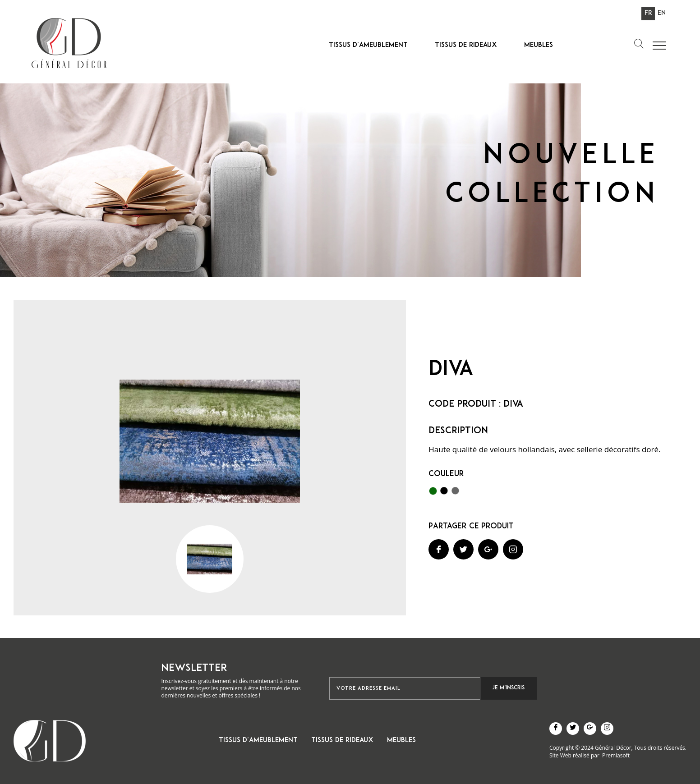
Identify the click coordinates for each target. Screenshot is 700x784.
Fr (648, 13)
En (662, 13)
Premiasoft (616, 755)
